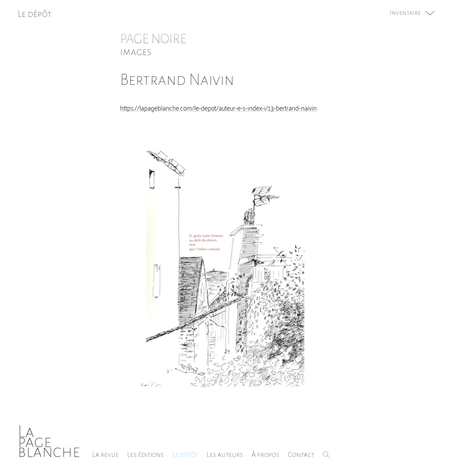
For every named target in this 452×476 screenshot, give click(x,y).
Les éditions (145, 454)
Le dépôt (185, 454)
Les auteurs (225, 454)
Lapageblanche (49, 442)
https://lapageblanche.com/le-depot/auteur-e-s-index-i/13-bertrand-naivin (218, 107)
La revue (105, 454)
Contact (301, 454)
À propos (265, 454)
